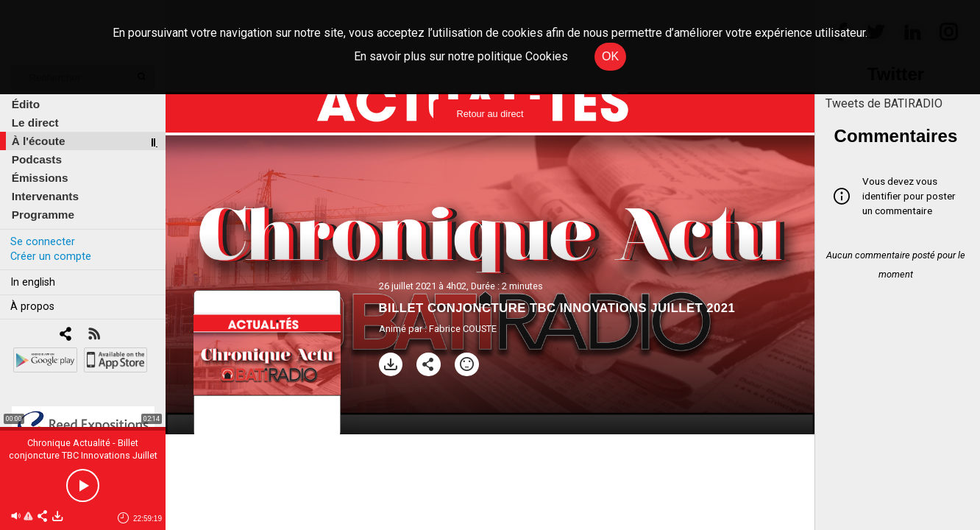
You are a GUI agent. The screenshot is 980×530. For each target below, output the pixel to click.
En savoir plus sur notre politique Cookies (461, 56)
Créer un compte (51, 257)
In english (33, 282)
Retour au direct (490, 114)
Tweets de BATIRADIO (884, 103)
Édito (26, 104)
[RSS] (94, 335)
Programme (43, 215)
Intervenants (45, 196)
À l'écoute (39, 141)
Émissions (40, 178)
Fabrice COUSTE (463, 329)
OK (610, 56)
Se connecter (43, 242)
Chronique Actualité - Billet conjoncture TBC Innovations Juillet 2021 (83, 455)
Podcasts (37, 159)
